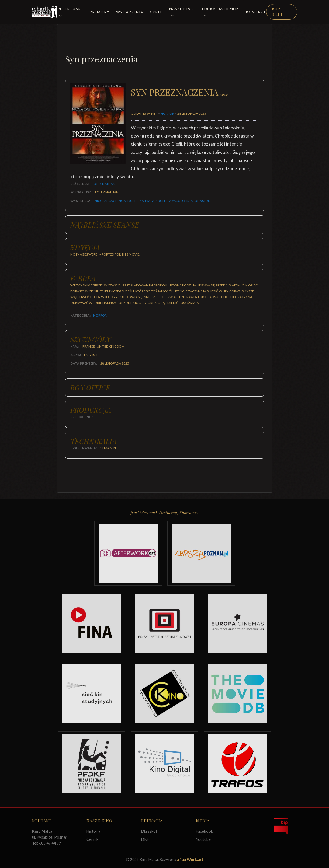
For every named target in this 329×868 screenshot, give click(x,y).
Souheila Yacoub (170, 201)
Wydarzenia (130, 12)
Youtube (203, 839)
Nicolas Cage (106, 201)
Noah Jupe (127, 201)
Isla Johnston (198, 201)
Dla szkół (149, 831)
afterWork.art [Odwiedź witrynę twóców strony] (190, 860)
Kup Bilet (278, 12)
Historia (93, 831)
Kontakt (256, 12)
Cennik (92, 839)
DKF (145, 839)
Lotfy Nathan (104, 184)
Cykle (156, 12)
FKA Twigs (146, 201)
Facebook (204, 831)
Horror (167, 113)
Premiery (99, 12)
